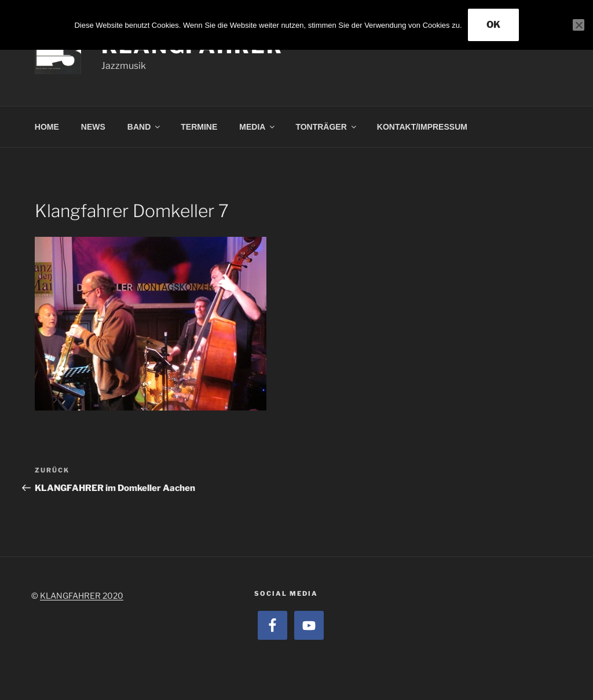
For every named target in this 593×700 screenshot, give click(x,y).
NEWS (93, 127)
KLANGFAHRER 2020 (82, 595)
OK (493, 25)
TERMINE (199, 127)
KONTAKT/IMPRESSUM (422, 127)
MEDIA (258, 127)
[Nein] (579, 25)
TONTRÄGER (326, 127)
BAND (144, 127)
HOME (47, 127)
